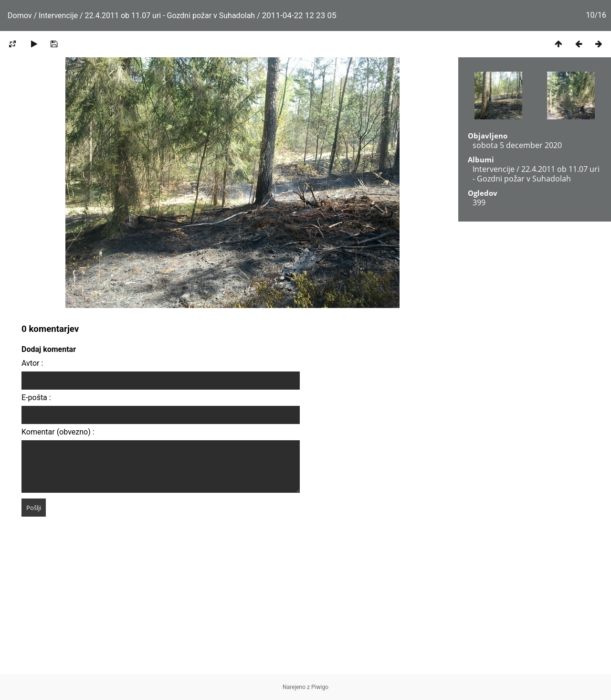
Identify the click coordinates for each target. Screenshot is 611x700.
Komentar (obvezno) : (58, 432)
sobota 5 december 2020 (517, 145)
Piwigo (320, 687)
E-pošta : (36, 398)
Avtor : (32, 363)
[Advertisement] (305, 607)
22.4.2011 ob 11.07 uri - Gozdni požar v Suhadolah (170, 16)
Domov (20, 16)
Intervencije (58, 16)
